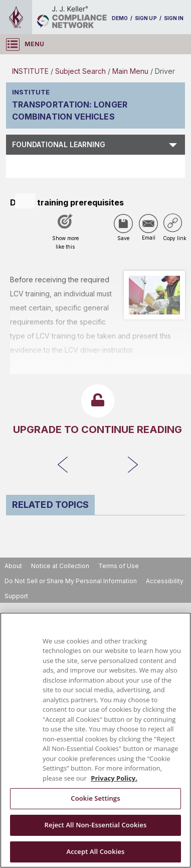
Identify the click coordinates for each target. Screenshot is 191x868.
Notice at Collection (60, 566)
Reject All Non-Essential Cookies (96, 825)
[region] (95, 740)
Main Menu (130, 71)
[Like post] (65, 235)
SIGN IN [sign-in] (174, 18)
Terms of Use (119, 566)
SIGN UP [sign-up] (146, 18)
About (13, 566)
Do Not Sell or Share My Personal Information (71, 581)
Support (16, 596)
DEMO (120, 18)
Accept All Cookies (95, 851)
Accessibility (165, 581)
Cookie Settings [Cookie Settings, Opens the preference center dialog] (95, 798)
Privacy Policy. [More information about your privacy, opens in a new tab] (114, 778)
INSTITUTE (30, 71)
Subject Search (80, 71)
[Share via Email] (148, 224)
